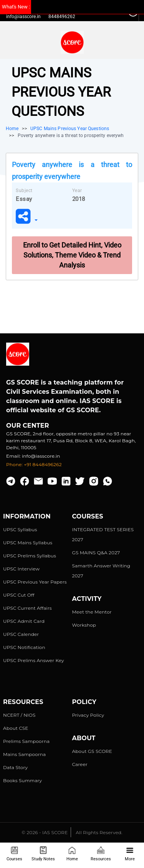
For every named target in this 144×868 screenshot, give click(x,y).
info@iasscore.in (23, 17)
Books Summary (22, 780)
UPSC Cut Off (19, 595)
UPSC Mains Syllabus (28, 543)
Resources (101, 854)
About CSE (16, 728)
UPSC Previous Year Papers (35, 582)
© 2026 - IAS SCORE (45, 832)
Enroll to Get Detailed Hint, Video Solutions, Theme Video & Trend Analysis (72, 255)
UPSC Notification (24, 647)
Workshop (84, 625)
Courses (14, 854)
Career (80, 764)
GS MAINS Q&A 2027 (96, 553)
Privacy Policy (88, 715)
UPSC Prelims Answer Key (34, 660)
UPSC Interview (21, 569)
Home (72, 854)
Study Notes (43, 854)
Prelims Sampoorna (26, 741)
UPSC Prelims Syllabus (30, 556)
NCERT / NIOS (19, 715)
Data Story (15, 767)
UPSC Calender (21, 634)
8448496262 (62, 17)
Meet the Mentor (92, 612)
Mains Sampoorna (24, 754)
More (130, 854)
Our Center (28, 426)
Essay (24, 199)
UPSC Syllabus (20, 529)
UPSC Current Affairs (27, 608)
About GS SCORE (92, 751)
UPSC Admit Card (24, 621)
